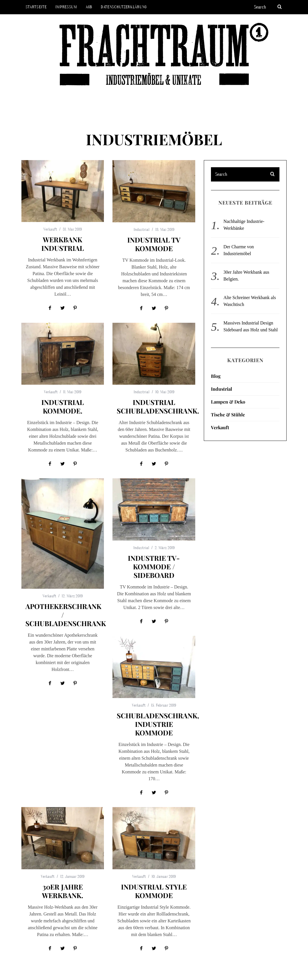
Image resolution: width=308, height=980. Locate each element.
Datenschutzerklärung (124, 7)
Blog (216, 376)
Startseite (36, 7)
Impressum (66, 7)
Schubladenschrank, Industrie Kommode (158, 724)
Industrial (142, 230)
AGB (89, 7)
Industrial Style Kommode (154, 891)
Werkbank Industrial (63, 244)
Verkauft (50, 229)
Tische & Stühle (228, 415)
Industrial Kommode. (63, 406)
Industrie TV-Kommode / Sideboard (154, 566)
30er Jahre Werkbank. (63, 891)
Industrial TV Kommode (154, 244)
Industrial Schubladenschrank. (158, 406)
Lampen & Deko (228, 402)
